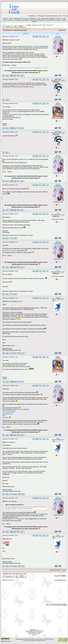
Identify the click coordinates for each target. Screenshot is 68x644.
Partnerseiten (50, 20)
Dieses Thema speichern (8, 580)
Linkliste (64, 20)
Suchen (5, 20)
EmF (34, 633)
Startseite (6, 18)
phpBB (31, 631)
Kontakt (34, 21)
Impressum (34, 635)
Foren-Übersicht (8, 30)
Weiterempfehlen (41, 20)
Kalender (11, 20)
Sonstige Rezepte (19, 519)
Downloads (18, 20)
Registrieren (32, 16)
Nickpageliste (25, 20)
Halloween (6, 417)
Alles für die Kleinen (8, 412)
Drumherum (19, 409)
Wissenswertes (18, 18)
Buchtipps (57, 20)
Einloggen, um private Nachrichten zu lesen (49, 16)
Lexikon (26, 18)
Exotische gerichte (35, 514)
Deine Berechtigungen (60, 580)
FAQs (64, 18)
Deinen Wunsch (11, 251)
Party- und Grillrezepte (9, 411)
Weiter (64, 576)
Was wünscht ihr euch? (20, 30)
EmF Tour (59, 18)
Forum (11, 18)
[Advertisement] (47, 8)
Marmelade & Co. (8, 414)
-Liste (33, 46)
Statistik (33, 20)
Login (65, 16)
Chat (39, 18)
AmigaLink (40, 632)
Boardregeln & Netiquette (48, 18)
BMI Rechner (33, 18)
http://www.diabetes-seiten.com (12, 350)
